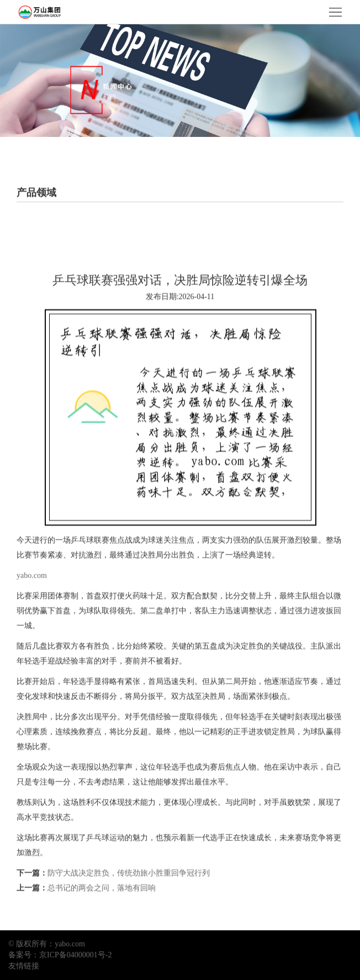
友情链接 (24, 966)
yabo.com (32, 590)
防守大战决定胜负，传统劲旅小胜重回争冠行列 (129, 888)
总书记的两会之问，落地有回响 (102, 902)
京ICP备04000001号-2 (75, 955)
